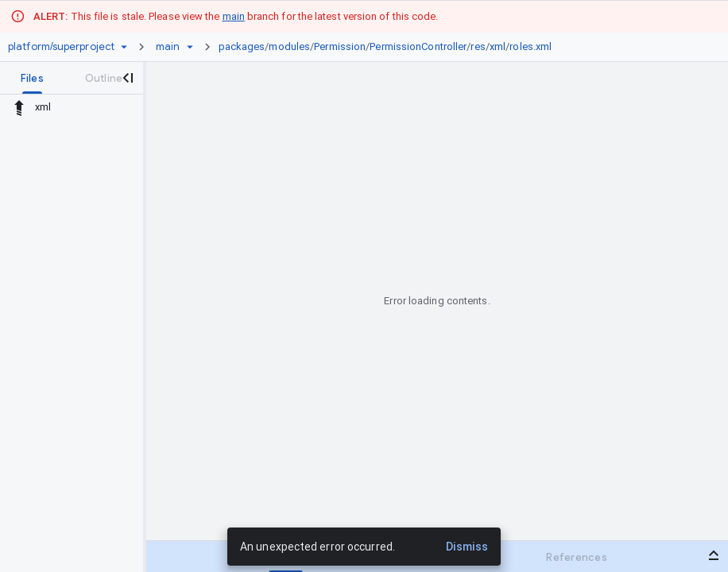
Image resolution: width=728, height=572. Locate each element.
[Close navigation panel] (127, 78)
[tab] (32, 78)
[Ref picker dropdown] (190, 47)
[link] (389, 47)
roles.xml (531, 46)
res (478, 46)
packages (242, 46)
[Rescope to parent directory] (19, 107)
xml (498, 46)
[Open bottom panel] (714, 555)
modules (289, 46)
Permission (340, 46)
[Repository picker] (124, 47)
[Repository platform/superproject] (61, 47)
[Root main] (168, 47)
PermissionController (418, 46)
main (234, 16)
